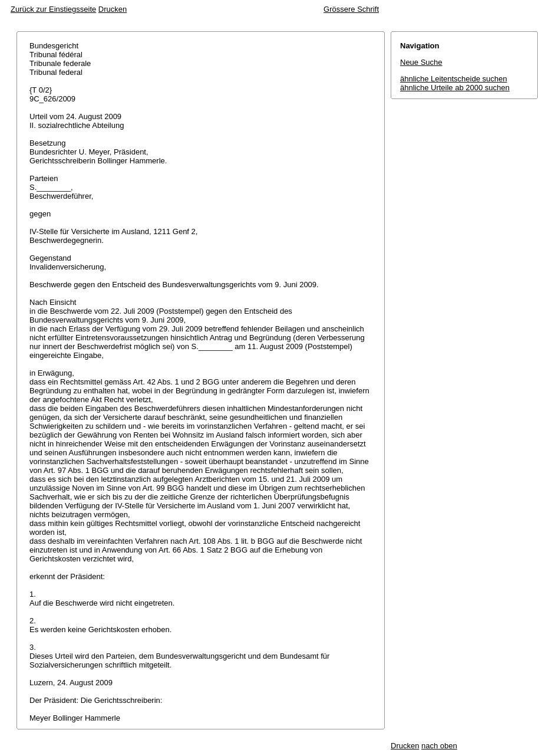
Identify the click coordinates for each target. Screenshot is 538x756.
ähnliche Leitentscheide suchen (453, 79)
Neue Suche (421, 62)
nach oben (439, 746)
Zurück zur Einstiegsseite (53, 9)
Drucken (113, 9)
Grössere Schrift (351, 9)
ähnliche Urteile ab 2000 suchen (455, 88)
